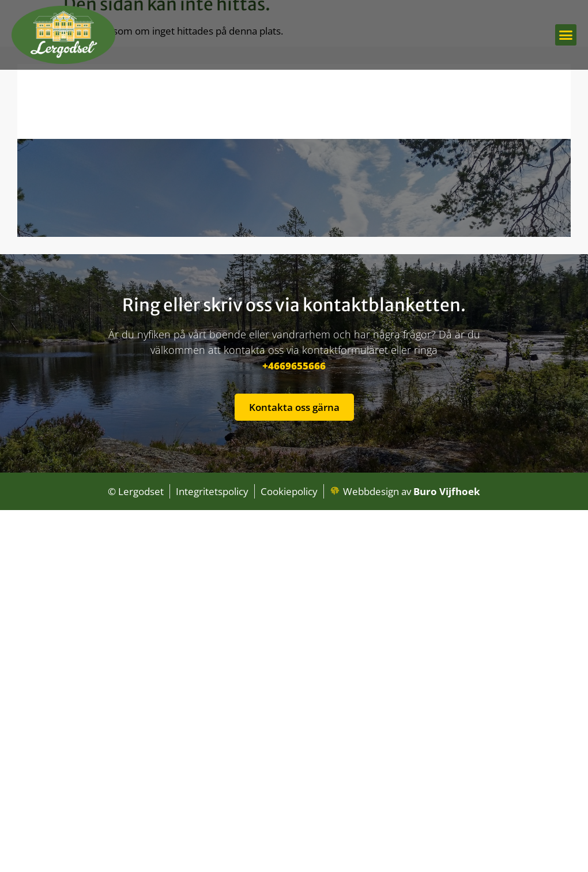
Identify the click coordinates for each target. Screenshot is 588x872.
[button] (566, 35)
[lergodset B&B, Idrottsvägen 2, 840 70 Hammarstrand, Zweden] (294, 150)
